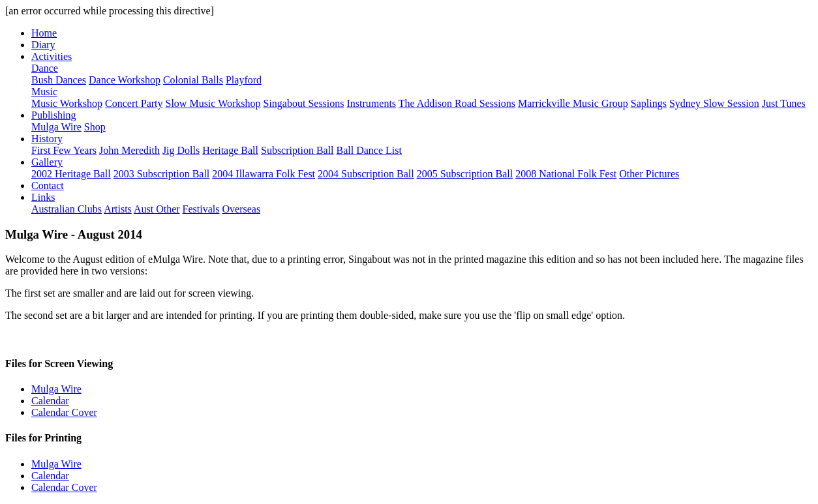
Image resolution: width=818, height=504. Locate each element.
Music (44, 92)
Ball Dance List (369, 150)
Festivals (201, 209)
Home (44, 33)
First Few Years (64, 150)
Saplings (649, 103)
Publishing (53, 115)
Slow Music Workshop (213, 103)
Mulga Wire (56, 127)
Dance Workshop (125, 80)
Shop (95, 127)
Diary (43, 45)
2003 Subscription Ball (162, 174)
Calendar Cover (64, 412)
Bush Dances (59, 80)
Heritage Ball (230, 150)
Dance (45, 68)
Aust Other (157, 209)
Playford (244, 80)
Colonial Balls (193, 80)
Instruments (372, 103)
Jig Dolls (181, 150)
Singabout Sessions (304, 103)
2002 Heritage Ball (71, 174)
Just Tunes (784, 103)
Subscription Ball (297, 150)
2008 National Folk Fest (566, 174)
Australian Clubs (67, 209)
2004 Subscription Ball (366, 174)
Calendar (50, 401)
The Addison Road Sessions (457, 103)
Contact (48, 185)
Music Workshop (67, 103)
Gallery (47, 162)
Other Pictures (649, 174)
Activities (52, 56)
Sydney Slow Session (714, 103)
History (47, 139)
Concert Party (134, 103)
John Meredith (129, 150)
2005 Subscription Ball (465, 174)
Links (43, 197)
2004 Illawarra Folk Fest (264, 174)
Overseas (241, 209)
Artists (118, 209)
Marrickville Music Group (573, 103)
